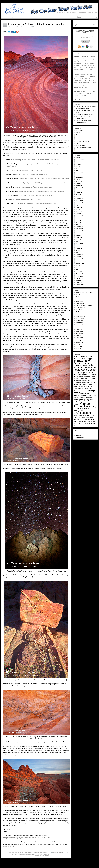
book (4, 244)
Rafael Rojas (79, 331)
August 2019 (79, 186)
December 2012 (80, 278)
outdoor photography (16, 854)
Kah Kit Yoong (80, 323)
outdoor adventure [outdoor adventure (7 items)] (82, 409)
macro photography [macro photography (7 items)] (84, 398)
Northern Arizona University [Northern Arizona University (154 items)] (85, 405)
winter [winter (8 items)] (76, 425)
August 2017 (79, 207)
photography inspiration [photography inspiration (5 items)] (80, 415)
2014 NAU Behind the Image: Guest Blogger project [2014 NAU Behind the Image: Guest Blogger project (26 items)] (83, 359)
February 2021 (80, 173)
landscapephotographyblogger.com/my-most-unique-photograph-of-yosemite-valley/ (44, 179)
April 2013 (79, 270)
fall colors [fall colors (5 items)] (91, 384)
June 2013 (79, 265)
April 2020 (79, 179)
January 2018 (79, 201)
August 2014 (79, 248)
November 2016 (80, 216)
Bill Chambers (80, 297)
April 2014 (79, 253)
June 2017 (79, 209)
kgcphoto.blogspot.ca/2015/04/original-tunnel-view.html (32, 174)
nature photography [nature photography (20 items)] (82, 400)
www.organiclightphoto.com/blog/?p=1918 (28, 200)
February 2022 (80, 160)
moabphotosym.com (9, 846)
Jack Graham (79, 314)
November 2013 (80, 259)
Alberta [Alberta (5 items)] (94, 374)
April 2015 (79, 242)
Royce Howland (80, 338)
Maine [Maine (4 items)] (91, 398)
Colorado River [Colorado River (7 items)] (85, 382)
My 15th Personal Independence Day (85, 115)
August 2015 (79, 237)
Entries (79, 435)
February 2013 (80, 274)
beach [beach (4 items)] (75, 380)
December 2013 (80, 257)
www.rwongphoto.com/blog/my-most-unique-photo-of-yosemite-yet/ (35, 195)
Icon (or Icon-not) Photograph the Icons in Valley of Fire (37, 24)
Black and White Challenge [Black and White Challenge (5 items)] (84, 380)
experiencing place (32, 852)
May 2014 (79, 250)
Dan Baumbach (80, 303)
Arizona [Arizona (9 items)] (76, 376)
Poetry (77, 143)
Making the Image (20, 27)
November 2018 (80, 190)
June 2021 (79, 166)
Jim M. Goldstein (80, 316)
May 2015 (79, 240)
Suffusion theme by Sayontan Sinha (89, 861)
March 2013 (79, 272)
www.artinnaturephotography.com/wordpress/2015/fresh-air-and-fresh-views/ (41, 191)
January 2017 (79, 212)
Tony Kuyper (79, 346)
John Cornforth (80, 318)
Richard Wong (80, 334)
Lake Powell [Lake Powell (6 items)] (86, 394)
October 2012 (79, 283)
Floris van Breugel (81, 308)
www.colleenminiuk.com (81, 97)
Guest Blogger (79, 135)
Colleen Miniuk (61, 852)
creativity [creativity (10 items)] (85, 384)
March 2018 (79, 197)
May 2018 (79, 194)
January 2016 (79, 229)
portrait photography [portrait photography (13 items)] (81, 419)
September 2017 (80, 205)
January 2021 (79, 175)
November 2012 (80, 280)
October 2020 (79, 177)
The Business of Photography (83, 148)
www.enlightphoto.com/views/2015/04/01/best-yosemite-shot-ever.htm (36, 204)
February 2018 (80, 199)
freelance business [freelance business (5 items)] (79, 386)
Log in (78, 433)
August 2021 (79, 162)
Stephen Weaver (80, 342)
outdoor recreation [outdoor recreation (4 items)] (88, 411)
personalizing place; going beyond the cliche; (32, 854)
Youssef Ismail (80, 349)
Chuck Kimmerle (80, 301)
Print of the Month (80, 146)
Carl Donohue (80, 299)
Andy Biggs (79, 295)
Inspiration (13, 27)
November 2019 (80, 184)
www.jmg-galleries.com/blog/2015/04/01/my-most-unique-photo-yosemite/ (38, 160)
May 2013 (79, 268)
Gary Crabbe (79, 310)
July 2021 (78, 164)
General (78, 133)
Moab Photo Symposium (40, 844)
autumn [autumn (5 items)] (93, 378)
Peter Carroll (79, 329)
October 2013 (79, 261)
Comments (80, 437)
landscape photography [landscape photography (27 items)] (84, 395)
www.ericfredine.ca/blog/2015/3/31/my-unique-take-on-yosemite (33, 187)
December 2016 (80, 214)
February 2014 (80, 255)
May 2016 (79, 222)
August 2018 (79, 192)
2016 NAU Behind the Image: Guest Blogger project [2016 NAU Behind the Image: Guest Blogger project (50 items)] (85, 370)
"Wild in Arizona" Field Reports (84, 293)
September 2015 (80, 235)
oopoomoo (79, 327)
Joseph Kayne (80, 321)
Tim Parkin (79, 344)
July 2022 (78, 158)
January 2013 (79, 276)
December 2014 (80, 246)
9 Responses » (37, 27)
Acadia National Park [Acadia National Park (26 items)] (83, 374)
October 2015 (79, 233)
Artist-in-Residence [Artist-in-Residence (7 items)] (85, 378)
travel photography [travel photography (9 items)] (87, 423)
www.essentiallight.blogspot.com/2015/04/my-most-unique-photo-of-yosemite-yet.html (41, 183)
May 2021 (79, 168)
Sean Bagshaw (80, 340)
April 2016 (79, 224)
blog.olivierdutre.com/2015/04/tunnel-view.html (29, 170)
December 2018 (80, 188)
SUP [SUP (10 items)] (85, 421)
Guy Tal (78, 312)
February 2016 (80, 227)
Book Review (79, 130)
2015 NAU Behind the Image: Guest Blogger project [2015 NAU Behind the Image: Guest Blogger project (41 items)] (84, 363)
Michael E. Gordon (81, 325)
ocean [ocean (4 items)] (75, 409)
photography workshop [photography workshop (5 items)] (87, 417)
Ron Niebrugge (80, 336)
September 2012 (80, 285)
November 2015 (80, 231)
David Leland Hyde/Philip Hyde (84, 306)
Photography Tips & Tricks (82, 141)
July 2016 (78, 218)
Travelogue (27, 27)
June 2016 (79, 220)
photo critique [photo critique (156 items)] (82, 413)
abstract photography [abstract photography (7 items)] (87, 372)
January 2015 (79, 244)
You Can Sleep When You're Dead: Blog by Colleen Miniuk (19, 861)
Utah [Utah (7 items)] (94, 423)
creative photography (22, 852)
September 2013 (80, 263)
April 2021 (79, 171)
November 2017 (80, 203)
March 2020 (79, 181)
